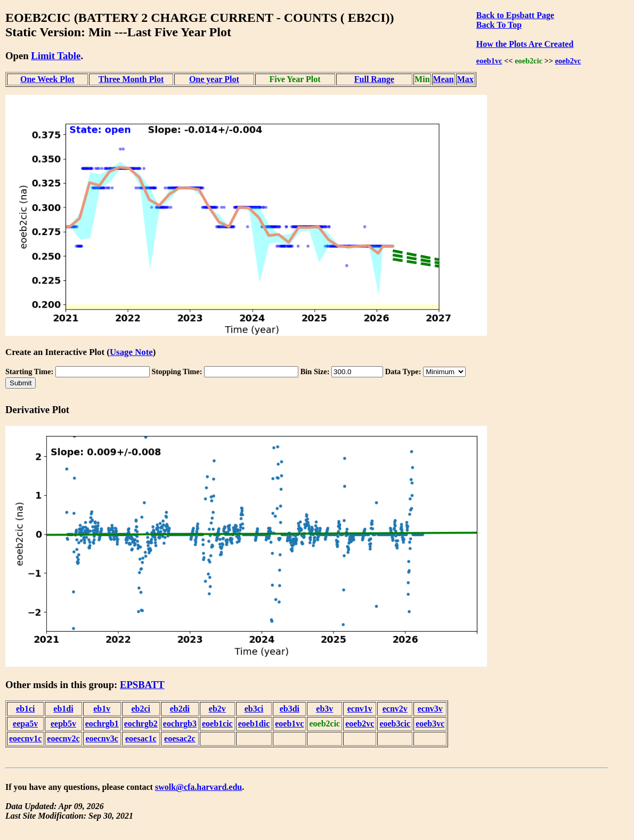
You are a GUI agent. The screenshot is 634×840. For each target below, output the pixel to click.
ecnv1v (360, 709)
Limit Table (56, 56)
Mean (444, 79)
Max (465, 79)
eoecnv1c (25, 738)
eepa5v (25, 724)
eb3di (290, 709)
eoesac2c (180, 738)
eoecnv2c (63, 738)
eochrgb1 (102, 724)
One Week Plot (47, 79)
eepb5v (63, 724)
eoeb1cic (217, 724)
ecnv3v (430, 709)
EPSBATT (142, 685)
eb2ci (141, 709)
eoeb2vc (568, 61)
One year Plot (214, 79)
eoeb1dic (254, 724)
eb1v (102, 709)
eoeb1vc (489, 61)
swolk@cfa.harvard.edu (198, 787)
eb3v (324, 709)
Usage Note (131, 352)
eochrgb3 (180, 724)
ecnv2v (395, 709)
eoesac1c (141, 738)
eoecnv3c (102, 738)
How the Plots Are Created (525, 44)
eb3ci (254, 709)
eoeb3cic (395, 724)
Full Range (374, 79)
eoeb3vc (430, 724)
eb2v (217, 709)
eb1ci (26, 709)
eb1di (63, 709)
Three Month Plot (131, 79)
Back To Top (499, 25)
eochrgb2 (141, 724)
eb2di (180, 709)
